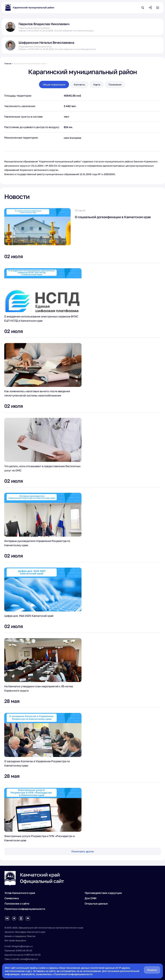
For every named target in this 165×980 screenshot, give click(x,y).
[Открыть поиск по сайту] (143, 8)
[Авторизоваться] (150, 8)
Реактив (31, 936)
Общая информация (54, 85)
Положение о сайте (17, 903)
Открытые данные (96, 903)
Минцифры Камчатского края (30, 932)
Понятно (152, 970)
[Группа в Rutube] (28, 918)
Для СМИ (91, 898)
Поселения (115, 85)
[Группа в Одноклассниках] (21, 918)
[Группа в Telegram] (14, 918)
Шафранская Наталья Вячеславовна (46, 42)
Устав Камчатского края (20, 893)
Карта (97, 85)
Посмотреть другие (83, 851)
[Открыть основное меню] (158, 8)
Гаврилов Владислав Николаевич (44, 24)
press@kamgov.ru (29, 959)
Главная (8, 63)
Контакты (79, 85)
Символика (12, 898)
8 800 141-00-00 (24, 951)
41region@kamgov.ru (22, 946)
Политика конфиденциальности (25, 909)
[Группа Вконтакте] (7, 918)
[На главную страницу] (8, 8)
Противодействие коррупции (103, 893)
